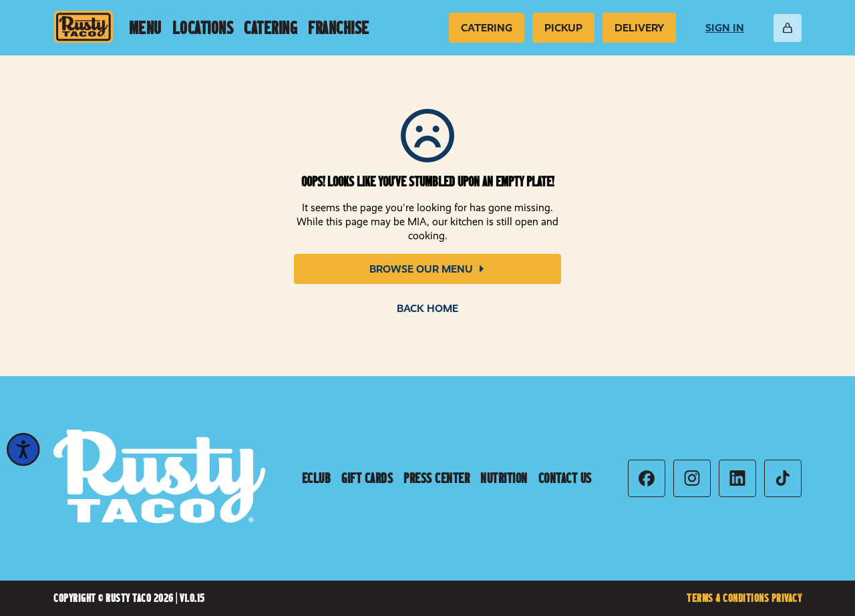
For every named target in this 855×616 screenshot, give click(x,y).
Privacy (787, 598)
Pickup (563, 28)
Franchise (339, 28)
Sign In (725, 28)
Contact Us (565, 478)
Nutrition (504, 478)
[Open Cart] (788, 28)
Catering (271, 28)
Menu (145, 28)
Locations (203, 28)
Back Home (427, 308)
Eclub (317, 478)
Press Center (437, 478)
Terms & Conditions (729, 598)
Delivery (639, 28)
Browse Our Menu (428, 269)
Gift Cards (367, 478)
